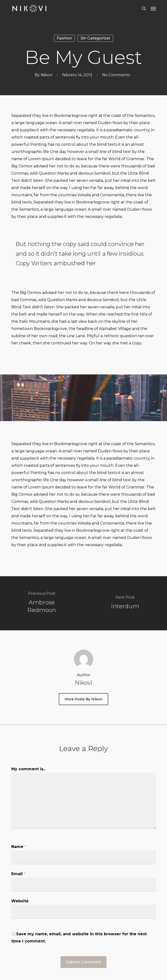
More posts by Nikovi (83, 699)
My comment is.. (28, 769)
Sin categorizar (95, 38)
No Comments (116, 75)
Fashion (64, 38)
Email (18, 874)
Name (19, 847)
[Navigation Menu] (153, 8)
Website (20, 901)
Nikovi (47, 75)
